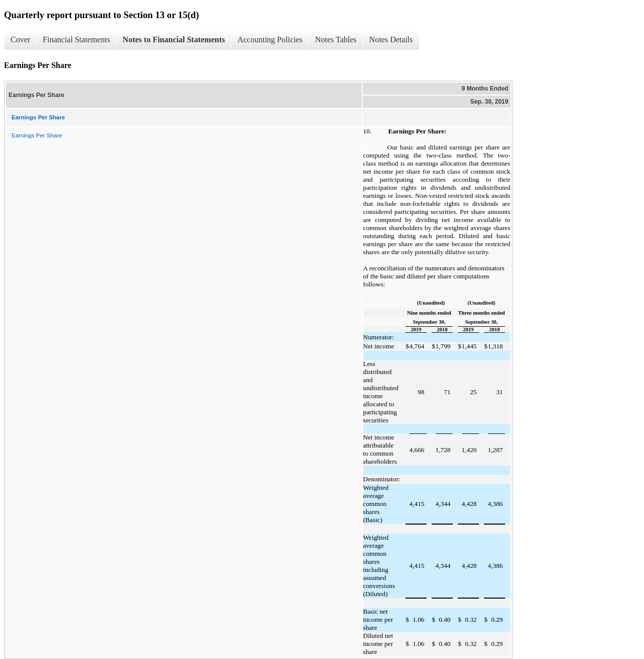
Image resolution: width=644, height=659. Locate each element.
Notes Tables (336, 40)
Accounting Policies (270, 40)
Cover (20, 40)
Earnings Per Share (37, 135)
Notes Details (391, 40)
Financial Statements (76, 40)
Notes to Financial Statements (174, 40)
